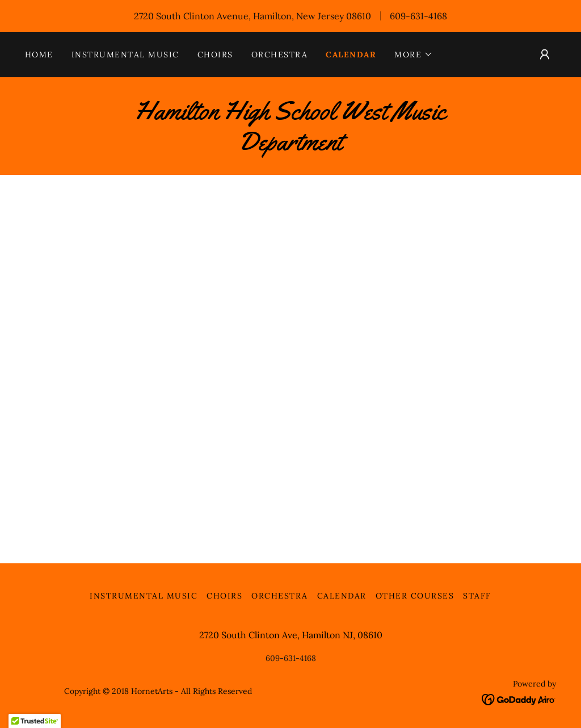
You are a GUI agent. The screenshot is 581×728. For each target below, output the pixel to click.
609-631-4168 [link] (418, 16)
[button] (414, 55)
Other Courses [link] (415, 596)
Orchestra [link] (279, 55)
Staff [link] (477, 596)
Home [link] (39, 55)
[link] (290, 147)
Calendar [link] (351, 55)
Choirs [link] (215, 55)
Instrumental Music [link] (125, 55)
